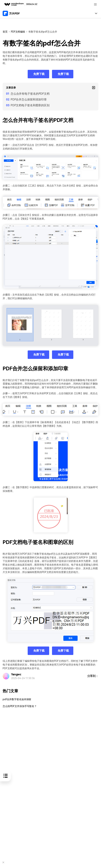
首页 (5, 32)
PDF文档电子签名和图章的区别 (30, 105)
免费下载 (39, 74)
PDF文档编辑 (18, 32)
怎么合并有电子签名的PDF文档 (30, 94)
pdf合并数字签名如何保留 (17, 699)
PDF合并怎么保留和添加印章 (29, 99)
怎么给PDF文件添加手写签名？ (20, 706)
